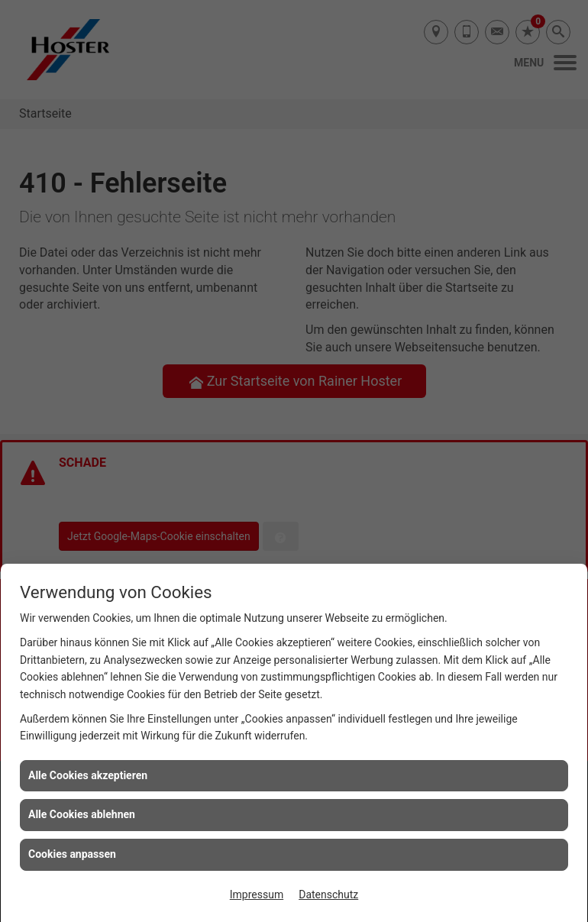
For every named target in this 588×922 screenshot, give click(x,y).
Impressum (257, 895)
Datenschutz (328, 895)
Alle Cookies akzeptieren (88, 775)
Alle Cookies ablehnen (82, 814)
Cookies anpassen (72, 854)
